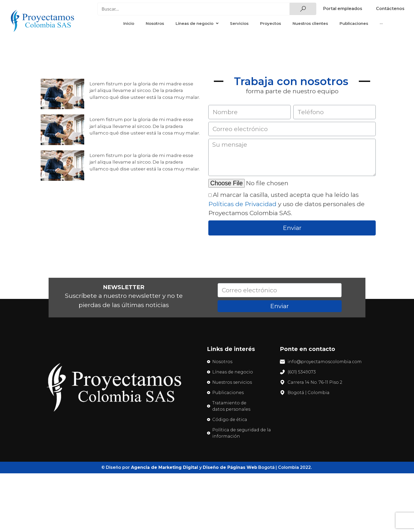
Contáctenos (390, 9)
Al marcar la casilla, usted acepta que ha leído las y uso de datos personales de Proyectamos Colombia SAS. (286, 204)
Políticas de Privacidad (242, 204)
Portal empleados (343, 9)
